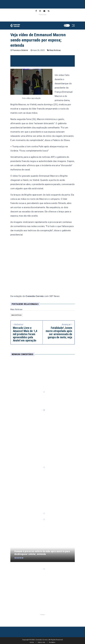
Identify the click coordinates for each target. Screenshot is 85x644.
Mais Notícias (55, 50)
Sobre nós (41, 642)
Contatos (52, 642)
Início (32, 642)
